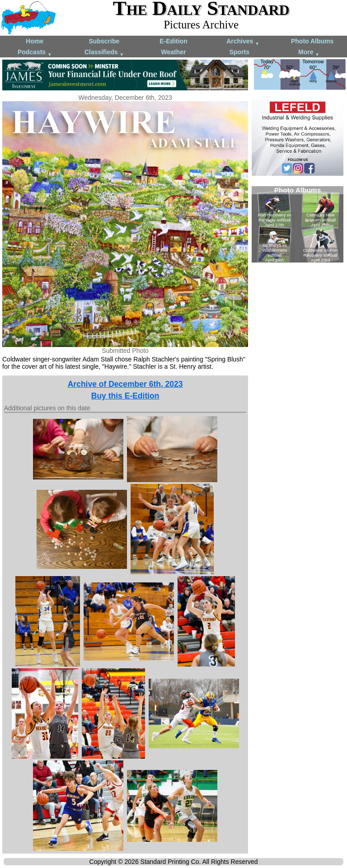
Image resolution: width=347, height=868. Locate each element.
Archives (243, 42)
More (309, 53)
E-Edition (173, 41)
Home (35, 41)
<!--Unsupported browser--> (298, 224)
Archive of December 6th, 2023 (125, 384)
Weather (173, 52)
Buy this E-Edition (125, 396)
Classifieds (104, 53)
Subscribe (104, 41)
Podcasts (35, 53)
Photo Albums (312, 41)
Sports (239, 52)
